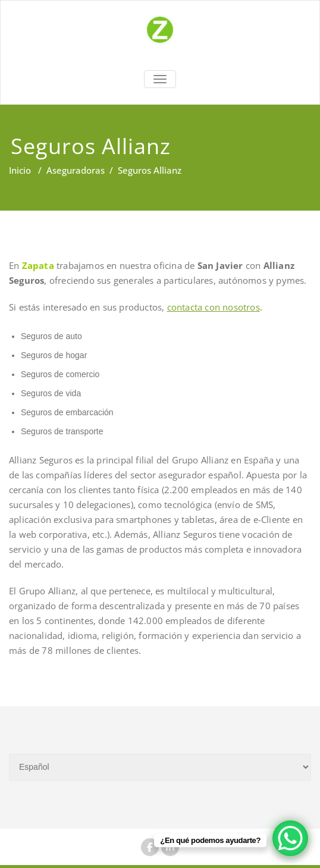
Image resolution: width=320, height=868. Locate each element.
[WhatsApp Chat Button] (290, 838)
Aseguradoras (76, 170)
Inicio (20, 170)
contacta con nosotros (214, 307)
